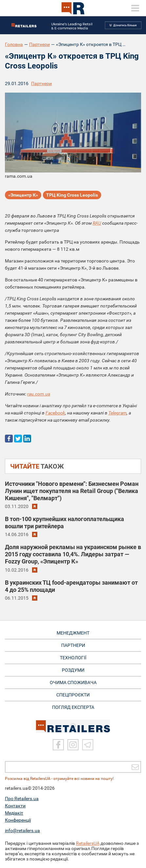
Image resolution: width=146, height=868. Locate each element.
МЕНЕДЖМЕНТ (73, 633)
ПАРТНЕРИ (73, 645)
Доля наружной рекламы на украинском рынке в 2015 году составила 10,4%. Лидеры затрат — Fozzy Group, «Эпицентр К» (73, 554)
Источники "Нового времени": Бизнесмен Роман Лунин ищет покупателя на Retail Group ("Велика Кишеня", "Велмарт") (72, 491)
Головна (14, 44)
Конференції (18, 820)
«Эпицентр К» (23, 195)
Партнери (39, 44)
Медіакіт (14, 813)
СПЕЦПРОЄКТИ (73, 695)
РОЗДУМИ (73, 670)
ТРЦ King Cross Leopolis (72, 195)
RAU (97, 223)
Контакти (15, 806)
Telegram (118, 413)
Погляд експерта (73, 707)
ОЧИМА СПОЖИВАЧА (73, 682)
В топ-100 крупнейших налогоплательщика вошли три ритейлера (64, 523)
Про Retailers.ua (22, 799)
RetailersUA (88, 843)
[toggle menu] (135, 8)
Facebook (55, 413)
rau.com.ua (39, 394)
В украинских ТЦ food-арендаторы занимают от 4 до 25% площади (71, 586)
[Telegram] (88, 745)
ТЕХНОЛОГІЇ (73, 658)
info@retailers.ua (22, 831)
